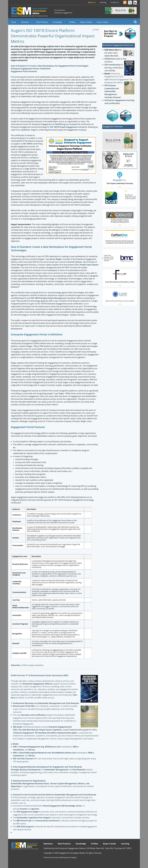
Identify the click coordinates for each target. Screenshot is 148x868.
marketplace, (59, 747)
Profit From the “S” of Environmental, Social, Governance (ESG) (40, 675)
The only (17, 715)
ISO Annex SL (21, 298)
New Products (42, 22)
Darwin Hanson (75, 262)
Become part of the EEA (24, 706)
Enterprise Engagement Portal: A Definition (31, 69)
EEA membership (112, 65)
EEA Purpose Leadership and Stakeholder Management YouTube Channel (113, 91)
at (16, 747)
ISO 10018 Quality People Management (49, 298)
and (58, 770)
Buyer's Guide (86, 22)
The (15, 812)
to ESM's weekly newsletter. (28, 665)
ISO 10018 (27, 144)
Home (14, 22)
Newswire (25, 22)
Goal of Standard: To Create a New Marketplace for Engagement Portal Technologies (50, 66)
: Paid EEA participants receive (31, 727)
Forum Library (103, 22)
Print (97, 30)
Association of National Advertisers (28, 806)
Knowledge (57, 22)
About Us (92, 2)
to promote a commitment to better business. (53, 818)
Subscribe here (111, 56)
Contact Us (115, 2)
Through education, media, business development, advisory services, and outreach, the (42, 681)
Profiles (72, 22)
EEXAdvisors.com (112, 59)
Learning (103, 2)
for (32, 770)
